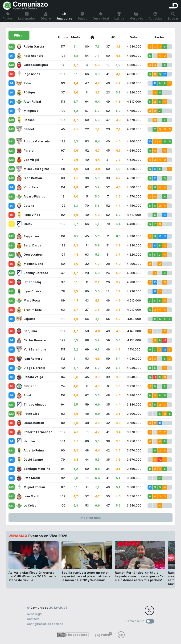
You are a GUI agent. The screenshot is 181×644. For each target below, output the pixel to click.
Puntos (8, 16)
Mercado (136, 16)
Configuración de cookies (45, 624)
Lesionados (27, 16)
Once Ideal (101, 16)
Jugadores (64, 16)
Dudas (82, 16)
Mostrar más (90, 518)
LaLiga (119, 16)
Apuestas (155, 16)
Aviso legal (35, 614)
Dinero (46, 16)
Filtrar (19, 35)
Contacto (33, 619)
